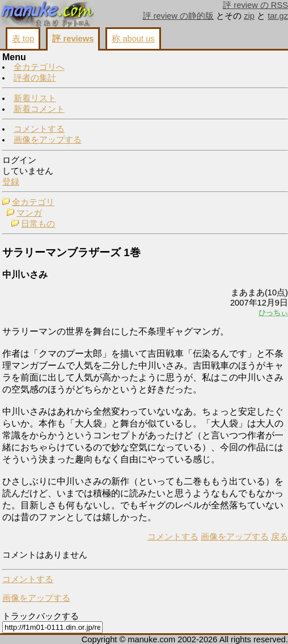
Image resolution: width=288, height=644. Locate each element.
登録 (11, 182)
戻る (279, 537)
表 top (23, 39)
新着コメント (39, 109)
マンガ (29, 213)
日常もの (38, 224)
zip (249, 16)
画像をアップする (48, 140)
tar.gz (278, 16)
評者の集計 (35, 78)
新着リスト (35, 98)
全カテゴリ (33, 202)
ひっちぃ (273, 313)
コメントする (39, 129)
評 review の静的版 (179, 16)
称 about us (133, 39)
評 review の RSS (255, 5)
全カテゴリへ (39, 67)
